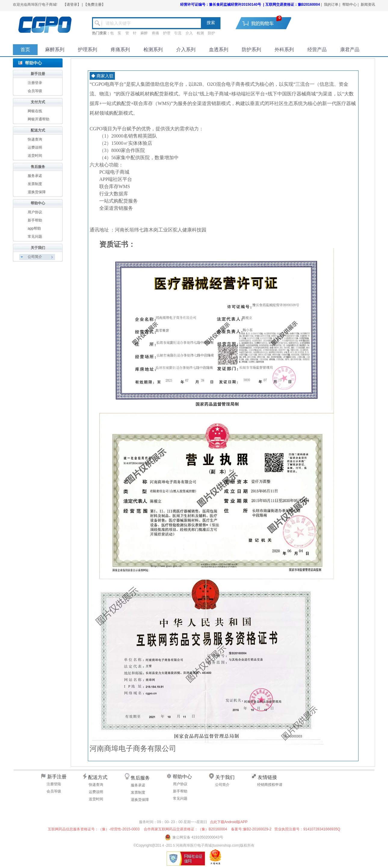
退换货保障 (37, 192)
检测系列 (153, 50)
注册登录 (35, 83)
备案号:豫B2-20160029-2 (251, 829)
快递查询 (35, 139)
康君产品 (350, 50)
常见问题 (35, 237)
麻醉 (144, 33)
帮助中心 (350, 5)
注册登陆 (54, 784)
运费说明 (35, 147)
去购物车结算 (267, 23)
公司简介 (222, 785)
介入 (189, 33)
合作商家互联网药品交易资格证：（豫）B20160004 (185, 829)
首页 (25, 50)
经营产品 (317, 50)
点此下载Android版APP (229, 822)
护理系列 (88, 50)
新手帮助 (35, 220)
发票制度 (35, 184)
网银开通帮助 (38, 119)
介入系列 (186, 50)
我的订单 (331, 5)
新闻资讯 (368, 5)
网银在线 (35, 111)
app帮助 (34, 228)
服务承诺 (35, 176)
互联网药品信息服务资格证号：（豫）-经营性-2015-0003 (94, 829)
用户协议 (35, 212)
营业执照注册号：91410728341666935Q (307, 829)
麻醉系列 (55, 50)
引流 (178, 33)
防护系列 (251, 50)
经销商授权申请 (270, 785)
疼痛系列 (120, 50)
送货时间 (35, 156)
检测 (200, 33)
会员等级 (35, 91)
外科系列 (284, 50)
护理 (167, 33)
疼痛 (156, 33)
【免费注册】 (94, 5)
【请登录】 (72, 5)
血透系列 (219, 50)
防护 (211, 33)
